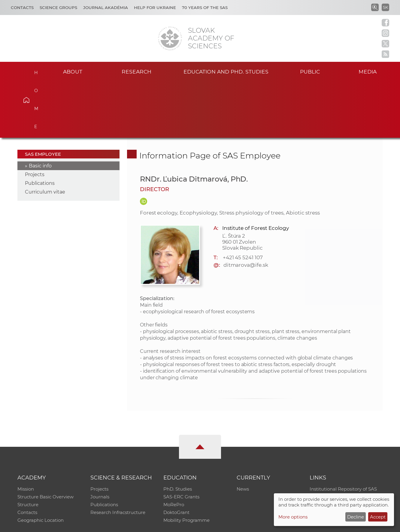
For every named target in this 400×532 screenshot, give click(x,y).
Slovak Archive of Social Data (342, 441)
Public (310, 72)
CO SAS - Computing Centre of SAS (99, 525)
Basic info (40, 110)
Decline (356, 517)
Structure (28, 449)
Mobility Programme (186, 464)
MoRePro (174, 449)
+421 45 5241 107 (243, 201)
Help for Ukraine (155, 8)
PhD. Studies (178, 433)
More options (293, 517)
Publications (40, 127)
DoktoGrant (176, 457)
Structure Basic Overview (45, 441)
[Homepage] (170, 38)
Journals (100, 441)
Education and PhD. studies (226, 72)
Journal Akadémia (106, 8)
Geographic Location (41, 464)
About (73, 72)
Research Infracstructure (118, 457)
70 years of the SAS (205, 8)
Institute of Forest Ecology (256, 172)
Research (136, 72)
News (243, 433)
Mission (26, 433)
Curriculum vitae (45, 136)
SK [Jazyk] (385, 7)
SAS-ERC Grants (181, 441)
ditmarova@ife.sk (246, 209)
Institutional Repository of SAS (343, 433)
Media (368, 72)
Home (35, 71)
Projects (35, 119)
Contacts (22, 8)
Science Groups (58, 8)
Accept (378, 517)
